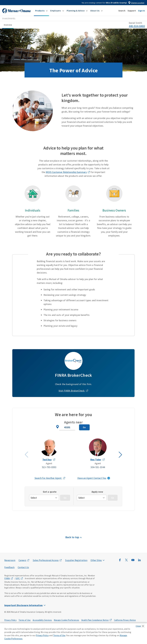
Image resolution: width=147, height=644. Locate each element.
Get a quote (50, 492)
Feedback (9, 567)
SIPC (18, 578)
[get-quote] (44, 498)
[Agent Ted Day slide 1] (49, 454)
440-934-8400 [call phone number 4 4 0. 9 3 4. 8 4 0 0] (137, 26)
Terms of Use (25, 620)
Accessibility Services (42, 620)
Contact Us (23, 567)
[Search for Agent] (84, 427)
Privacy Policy (10, 620)
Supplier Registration (76, 560)
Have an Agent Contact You (92, 478)
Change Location (138, 3)
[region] (73, 634)
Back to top (72, 537)
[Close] (141, 625)
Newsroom (10, 560)
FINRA (7, 578)
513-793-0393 (49, 467)
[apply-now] (92, 498)
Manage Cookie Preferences (66, 620)
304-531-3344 (98, 467)
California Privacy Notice (125, 620)
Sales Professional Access (46, 560)
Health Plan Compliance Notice (95, 620)
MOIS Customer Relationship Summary (66, 172)
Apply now (97, 492)
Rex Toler (96, 460)
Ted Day (47, 460)
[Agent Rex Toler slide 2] (98, 454)
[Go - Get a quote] (65, 498)
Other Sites (96, 560)
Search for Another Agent (50, 478)
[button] (41, 11)
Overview (8, 25)
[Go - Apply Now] (113, 498)
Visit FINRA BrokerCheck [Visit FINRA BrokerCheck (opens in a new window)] (72, 391)
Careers (22, 560)
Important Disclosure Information (24, 605)
